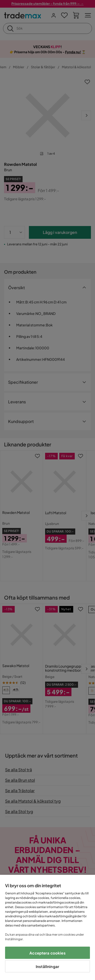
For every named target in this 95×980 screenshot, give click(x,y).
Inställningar (48, 966)
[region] (48, 927)
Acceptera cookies (48, 953)
